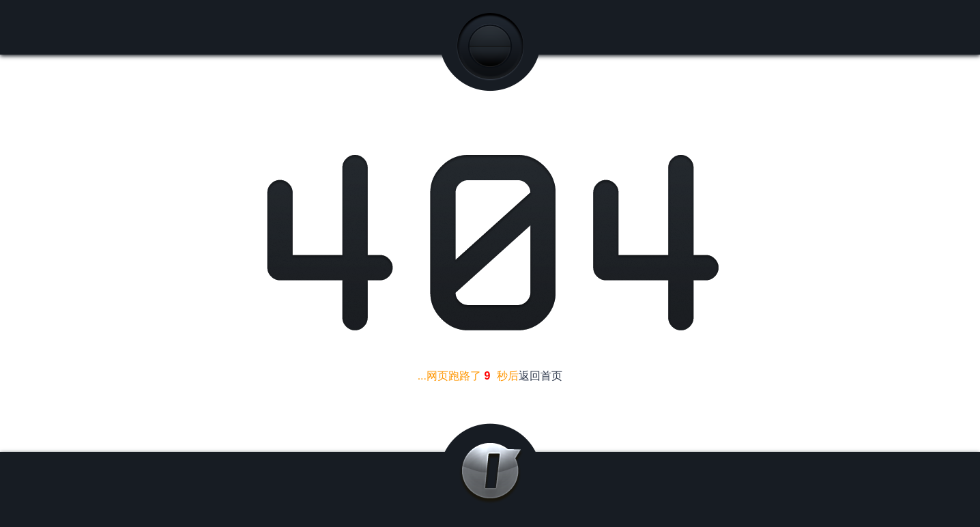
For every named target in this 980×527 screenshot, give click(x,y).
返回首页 (541, 376)
